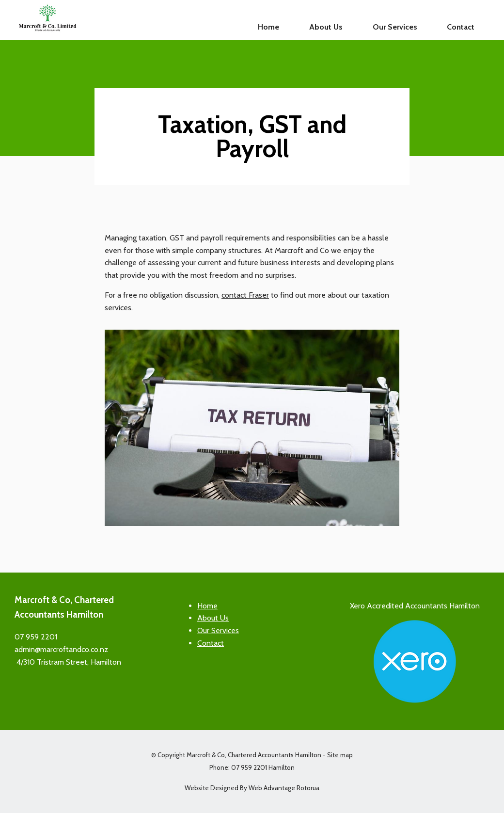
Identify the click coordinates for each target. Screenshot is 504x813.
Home (268, 27)
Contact (461, 27)
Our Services (395, 27)
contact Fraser (245, 295)
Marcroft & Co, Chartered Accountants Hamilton (254, 755)
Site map (340, 755)
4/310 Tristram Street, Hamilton (68, 662)
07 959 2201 (36, 637)
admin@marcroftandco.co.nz (61, 649)
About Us (326, 27)
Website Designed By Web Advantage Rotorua (252, 788)
